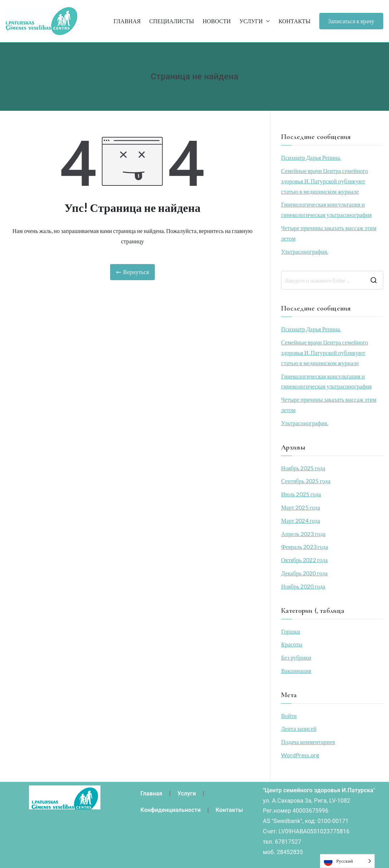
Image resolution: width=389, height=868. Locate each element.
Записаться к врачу (351, 21)
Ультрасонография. (305, 251)
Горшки (290, 631)
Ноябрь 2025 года (303, 468)
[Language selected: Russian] (347, 861)
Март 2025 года (301, 507)
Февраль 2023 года (305, 547)
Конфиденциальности (171, 810)
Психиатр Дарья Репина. (311, 157)
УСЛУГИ (255, 21)
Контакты (229, 810)
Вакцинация (296, 671)
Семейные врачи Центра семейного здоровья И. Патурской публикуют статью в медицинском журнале (324, 181)
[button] (266, 21)
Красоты (292, 644)
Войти (289, 716)
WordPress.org (300, 755)
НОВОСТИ (217, 21)
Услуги (187, 793)
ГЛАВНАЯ (127, 21)
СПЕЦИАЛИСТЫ (171, 21)
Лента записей (299, 728)
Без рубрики (296, 657)
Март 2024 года (301, 520)
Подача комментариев (308, 742)
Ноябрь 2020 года (303, 586)
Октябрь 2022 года (304, 560)
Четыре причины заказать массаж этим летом (329, 233)
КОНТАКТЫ (295, 21)
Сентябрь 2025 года (306, 481)
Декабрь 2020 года (304, 573)
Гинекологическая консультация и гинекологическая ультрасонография (326, 209)
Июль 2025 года (301, 494)
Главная (152, 793)
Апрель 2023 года (303, 534)
